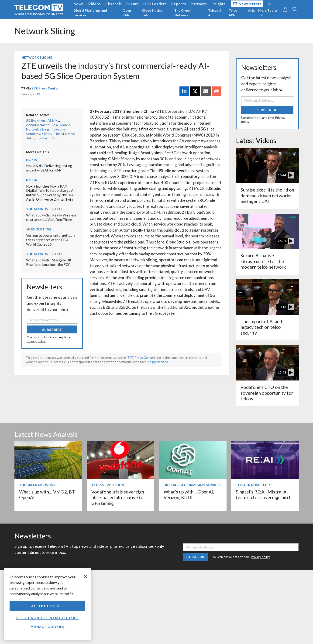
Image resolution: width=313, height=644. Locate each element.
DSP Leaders (155, 4)
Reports (179, 4)
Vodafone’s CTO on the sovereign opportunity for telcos (267, 393)
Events (132, 4)
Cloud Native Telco (152, 13)
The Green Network (182, 13)
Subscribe (52, 330)
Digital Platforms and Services (90, 13)
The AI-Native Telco (44, 209)
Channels (114, 4)
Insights (218, 4)
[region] (47, 604)
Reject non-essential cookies (47, 618)
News (78, 4)
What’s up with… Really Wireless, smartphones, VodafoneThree (52, 217)
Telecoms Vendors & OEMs (46, 131)
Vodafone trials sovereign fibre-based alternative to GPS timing (118, 497)
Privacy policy (36, 341)
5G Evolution (36, 120)
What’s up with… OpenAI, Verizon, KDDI (189, 495)
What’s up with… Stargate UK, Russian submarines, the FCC (49, 262)
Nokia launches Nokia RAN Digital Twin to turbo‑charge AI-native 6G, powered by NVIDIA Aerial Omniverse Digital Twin (51, 193)
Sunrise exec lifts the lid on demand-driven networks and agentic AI (267, 195)
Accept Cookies (48, 606)
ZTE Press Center (45, 88)
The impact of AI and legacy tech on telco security (261, 327)
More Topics (268, 13)
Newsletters (247, 4)
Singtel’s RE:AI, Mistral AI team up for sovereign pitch (264, 495)
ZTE (53, 138)
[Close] (85, 576)
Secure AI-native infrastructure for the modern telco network (263, 261)
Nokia (32, 160)
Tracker (42, 138)
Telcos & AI (215, 13)
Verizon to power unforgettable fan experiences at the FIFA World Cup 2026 (51, 240)
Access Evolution (108, 485)
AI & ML (53, 120)
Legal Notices (158, 362)
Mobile (65, 125)
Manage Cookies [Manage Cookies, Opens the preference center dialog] (48, 627)
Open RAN (127, 13)
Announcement (38, 125)
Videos (94, 4)
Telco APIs (233, 13)
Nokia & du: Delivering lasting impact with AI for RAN (49, 168)
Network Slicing (45, 31)
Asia (251, 10)
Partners (199, 4)
